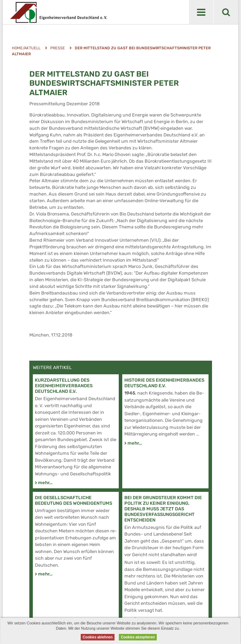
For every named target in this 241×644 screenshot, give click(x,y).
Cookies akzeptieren (138, 637)
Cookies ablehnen (98, 637)
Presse (58, 48)
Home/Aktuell (26, 48)
